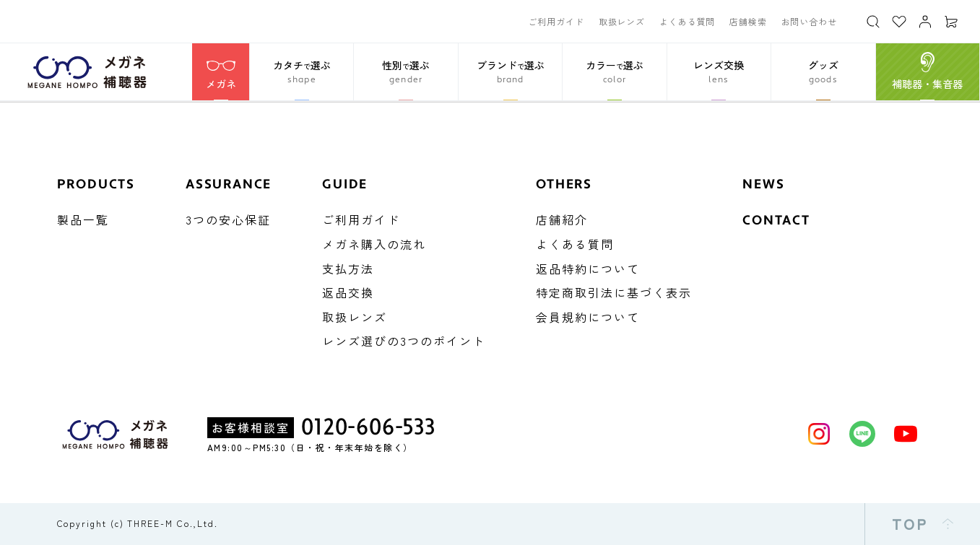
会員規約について (588, 317)
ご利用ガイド (556, 21)
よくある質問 (687, 21)
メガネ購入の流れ (374, 244)
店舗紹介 (562, 219)
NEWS (763, 184)
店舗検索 (748, 21)
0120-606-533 (368, 427)
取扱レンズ (622, 21)
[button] (302, 72)
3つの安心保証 (228, 219)
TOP (923, 524)
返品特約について (588, 269)
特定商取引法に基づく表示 (614, 292)
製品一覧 (83, 219)
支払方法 (348, 269)
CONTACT (776, 221)
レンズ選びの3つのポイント (404, 341)
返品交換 (348, 292)
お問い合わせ (809, 21)
